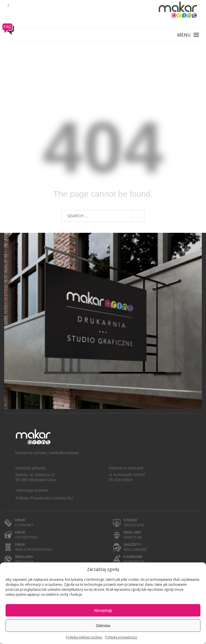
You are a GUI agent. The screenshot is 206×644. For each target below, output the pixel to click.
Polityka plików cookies (84, 637)
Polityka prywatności (121, 637)
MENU (184, 35)
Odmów (103, 626)
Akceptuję (103, 610)
